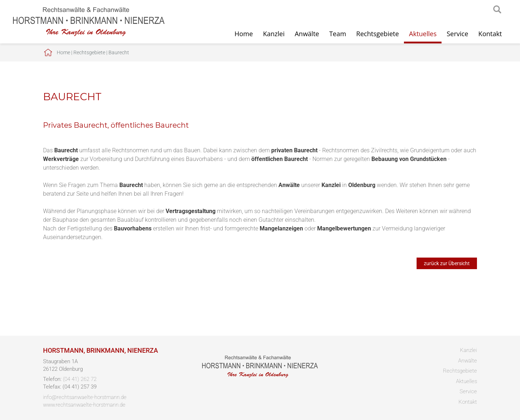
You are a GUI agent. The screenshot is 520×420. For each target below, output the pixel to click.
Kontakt (490, 34)
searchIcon (497, 10)
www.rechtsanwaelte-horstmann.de (84, 405)
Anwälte (307, 34)
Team (338, 34)
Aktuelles (423, 34)
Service (457, 34)
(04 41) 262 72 (80, 379)
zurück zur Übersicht (447, 263)
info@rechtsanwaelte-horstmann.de (85, 397)
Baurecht (119, 52)
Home (244, 34)
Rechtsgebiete (378, 34)
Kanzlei (274, 34)
